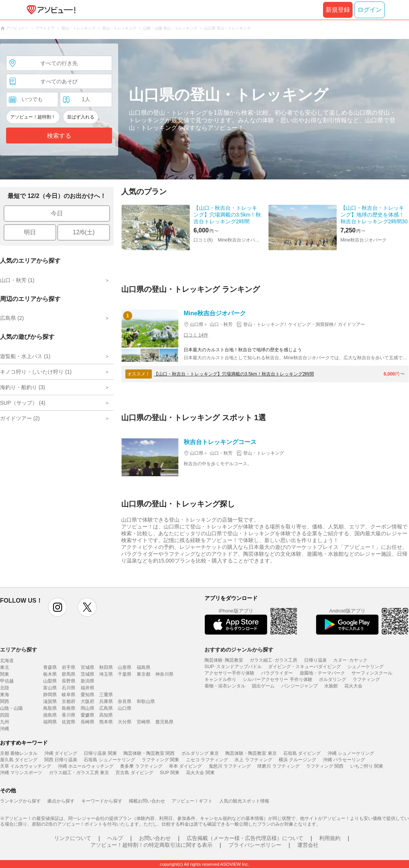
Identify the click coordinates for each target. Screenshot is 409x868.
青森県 (50, 667)
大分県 (125, 722)
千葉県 (125, 674)
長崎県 (87, 722)
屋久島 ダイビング (19, 760)
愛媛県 (87, 715)
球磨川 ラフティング (278, 766)
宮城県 (87, 667)
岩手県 (69, 667)
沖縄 (5, 729)
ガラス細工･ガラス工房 (273, 660)
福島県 (144, 667)
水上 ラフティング (253, 760)
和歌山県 (146, 701)
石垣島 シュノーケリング (109, 760)
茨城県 (87, 674)
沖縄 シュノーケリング (351, 753)
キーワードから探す (102, 801)
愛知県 (87, 695)
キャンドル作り (220, 679)
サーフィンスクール (372, 673)
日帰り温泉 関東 (100, 753)
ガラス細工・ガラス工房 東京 (79, 773)
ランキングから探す (20, 801)
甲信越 (7, 681)
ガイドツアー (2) (20, 418)
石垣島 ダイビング (302, 753)
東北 (5, 667)
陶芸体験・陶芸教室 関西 (149, 753)
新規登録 (338, 10)
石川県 (69, 688)
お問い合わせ (155, 838)
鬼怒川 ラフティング (230, 766)
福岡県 (50, 722)
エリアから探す (19, 650)
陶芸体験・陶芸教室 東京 (251, 753)
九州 (5, 722)
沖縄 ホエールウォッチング (86, 766)
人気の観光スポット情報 (244, 801)
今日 (57, 213)
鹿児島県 (164, 722)
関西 (5, 701)
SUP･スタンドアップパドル (233, 667)
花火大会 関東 (200, 773)
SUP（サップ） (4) (23, 403)
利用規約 (330, 838)
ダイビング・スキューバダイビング (304, 667)
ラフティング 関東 (160, 760)
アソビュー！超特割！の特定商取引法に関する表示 (151, 845)
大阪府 (87, 701)
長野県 (69, 681)
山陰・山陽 (11, 708)
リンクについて (73, 838)
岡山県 (87, 708)
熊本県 (106, 722)
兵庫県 (106, 701)
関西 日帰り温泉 (61, 760)
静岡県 (50, 695)
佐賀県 (69, 722)
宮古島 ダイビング (134, 773)
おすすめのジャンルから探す (239, 650)
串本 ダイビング (185, 766)
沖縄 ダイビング (61, 753)
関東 (5, 674)
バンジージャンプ (300, 686)
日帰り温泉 (315, 660)
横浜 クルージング (297, 760)
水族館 (331, 686)
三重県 (106, 695)
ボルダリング (333, 679)
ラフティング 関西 (325, 766)
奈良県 (125, 701)
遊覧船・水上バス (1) (25, 356)
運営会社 (308, 845)
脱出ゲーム (263, 686)
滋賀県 (50, 701)
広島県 (106, 708)
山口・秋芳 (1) (17, 280)
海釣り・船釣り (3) (23, 387)
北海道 (7, 661)
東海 (5, 695)
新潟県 (87, 681)
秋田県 (106, 667)
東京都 (144, 674)
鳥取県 (50, 708)
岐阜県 (69, 695)
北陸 (5, 688)
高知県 (106, 715)
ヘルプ (115, 838)
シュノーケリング (365, 667)
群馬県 (69, 674)
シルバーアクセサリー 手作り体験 (277, 679)
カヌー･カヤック (350, 660)
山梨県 (50, 681)
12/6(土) (84, 232)
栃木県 (50, 674)
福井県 (87, 688)
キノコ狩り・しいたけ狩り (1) (36, 372)
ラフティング (366, 679)
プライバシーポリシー (255, 845)
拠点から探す (61, 801)
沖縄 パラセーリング (344, 760)
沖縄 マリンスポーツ (21, 773)
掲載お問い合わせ (147, 801)
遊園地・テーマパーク (322, 673)
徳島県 (50, 715)
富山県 (50, 688)
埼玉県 (106, 674)
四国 (5, 715)
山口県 (125, 708)
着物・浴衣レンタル (225, 686)
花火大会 (353, 686)
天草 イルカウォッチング (26, 766)
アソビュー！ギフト (192, 801)
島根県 (69, 708)
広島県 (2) (12, 318)
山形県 (125, 667)
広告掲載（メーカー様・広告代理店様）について (245, 838)
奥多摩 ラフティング (141, 766)
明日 (30, 232)
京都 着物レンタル (19, 753)
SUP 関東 (170, 773)
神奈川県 (164, 674)
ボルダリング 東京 (200, 753)
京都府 (69, 701)
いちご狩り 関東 (367, 766)
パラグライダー (277, 673)
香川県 (69, 715)
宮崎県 (144, 722)
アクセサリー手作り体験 (229, 673)
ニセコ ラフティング (207, 760)
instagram (58, 607)
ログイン (370, 10)
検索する (59, 136)
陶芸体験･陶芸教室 (224, 660)
